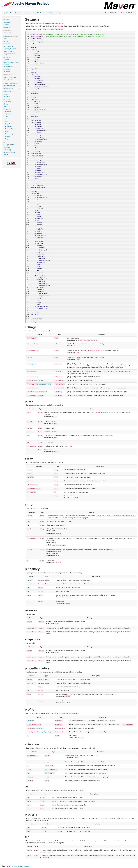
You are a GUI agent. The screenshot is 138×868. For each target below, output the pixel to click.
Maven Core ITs (8, 80)
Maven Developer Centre (11, 77)
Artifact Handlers (8, 67)
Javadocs (6, 25)
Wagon (7, 139)
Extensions (7, 99)
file (28, 773)
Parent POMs (7, 102)
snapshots (30, 584)
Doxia (7, 116)
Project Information (12, 86)
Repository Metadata (10, 49)
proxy (34, 364)
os (27, 766)
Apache (6, 13)
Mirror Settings (80, 518)
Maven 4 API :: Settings (47, 13)
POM (5, 39)
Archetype (8, 111)
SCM (6, 131)
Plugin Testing (9, 124)
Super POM (7, 72)
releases (30, 580)
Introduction (7, 22)
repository (39, 381)
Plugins (6, 104)
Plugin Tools (8, 126)
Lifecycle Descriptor (9, 54)
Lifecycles (6, 60)
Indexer (7, 119)
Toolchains (7, 44)
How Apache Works (9, 145)
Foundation (7, 147)
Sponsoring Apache (9, 152)
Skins (5, 107)
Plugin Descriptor (9, 51)
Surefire (7, 136)
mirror (34, 377)
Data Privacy (7, 150)
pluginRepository (45, 384)
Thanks (6, 155)
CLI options (7, 69)
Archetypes (7, 97)
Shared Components (11, 134)
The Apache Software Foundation (20, 866)
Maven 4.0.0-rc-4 (24, 13)
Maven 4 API (35, 13)
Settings (6, 41)
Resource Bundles (10, 129)
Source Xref (7, 27)
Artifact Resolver (10, 114)
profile (35, 388)
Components (12, 109)
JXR (6, 121)
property (30, 770)
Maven (12, 13)
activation (30, 721)
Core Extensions (8, 46)
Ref (16, 13)
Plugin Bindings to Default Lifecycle (11, 63)
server (34, 371)
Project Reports (12, 88)
